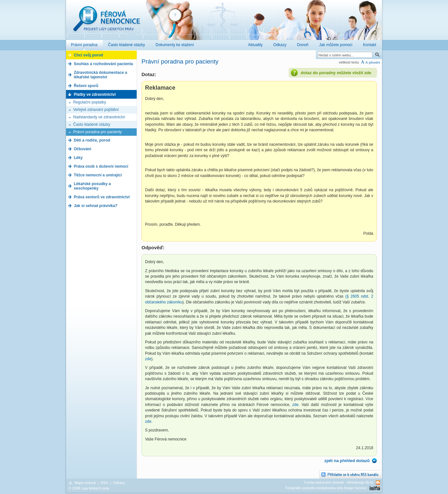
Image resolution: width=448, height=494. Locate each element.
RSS (105, 483)
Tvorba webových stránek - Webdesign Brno (338, 482)
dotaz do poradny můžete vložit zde (336, 73)
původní (374, 62)
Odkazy (119, 483)
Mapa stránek (85, 483)
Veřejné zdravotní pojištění (96, 110)
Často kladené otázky (92, 124)
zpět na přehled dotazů (347, 461)
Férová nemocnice (106, 22)
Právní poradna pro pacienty (97, 132)
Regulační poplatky (90, 102)
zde (148, 359)
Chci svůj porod (88, 55)
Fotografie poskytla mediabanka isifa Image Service (326, 488)
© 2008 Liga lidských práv (89, 488)
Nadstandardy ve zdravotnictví (99, 117)
